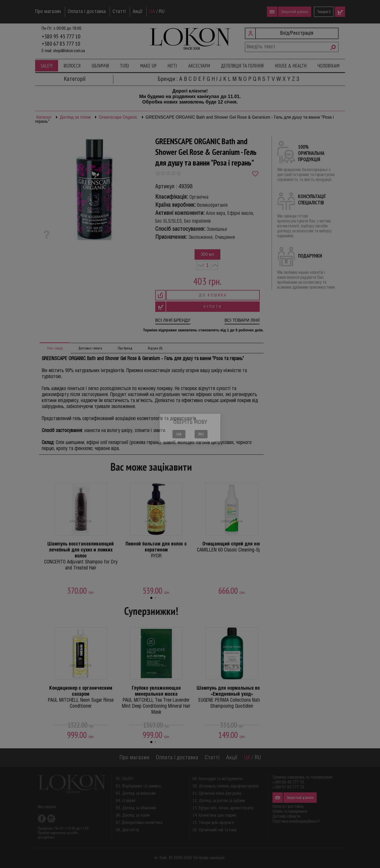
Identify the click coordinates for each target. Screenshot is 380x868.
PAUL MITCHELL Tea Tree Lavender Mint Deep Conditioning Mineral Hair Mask (156, 700)
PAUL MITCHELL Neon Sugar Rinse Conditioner (81, 697)
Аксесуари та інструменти (220, 778)
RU (162, 12)
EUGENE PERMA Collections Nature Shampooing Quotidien (232, 697)
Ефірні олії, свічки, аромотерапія (226, 808)
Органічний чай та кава (218, 830)
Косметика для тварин (217, 815)
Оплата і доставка (87, 12)
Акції (138, 12)
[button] (151, 598)
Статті (119, 12)
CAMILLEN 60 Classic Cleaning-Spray (232, 547)
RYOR (156, 550)
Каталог (44, 117)
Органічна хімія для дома (220, 793)
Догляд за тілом (75, 117)
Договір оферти (286, 817)
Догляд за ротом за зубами (222, 800)
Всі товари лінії (242, 320)
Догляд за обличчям (139, 808)
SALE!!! (47, 66)
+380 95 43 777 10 (61, 36)
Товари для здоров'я (216, 822)
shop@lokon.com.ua (69, 51)
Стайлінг (129, 800)
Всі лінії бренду (173, 320)
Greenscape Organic (118, 117)
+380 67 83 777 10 (61, 44)
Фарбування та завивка (141, 786)
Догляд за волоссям (139, 793)
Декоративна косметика (142, 822)
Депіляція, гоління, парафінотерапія (229, 786)
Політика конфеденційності (296, 821)
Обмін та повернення (290, 812)
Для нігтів (130, 830)
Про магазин (48, 12)
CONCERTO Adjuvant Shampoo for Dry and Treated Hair (81, 556)
